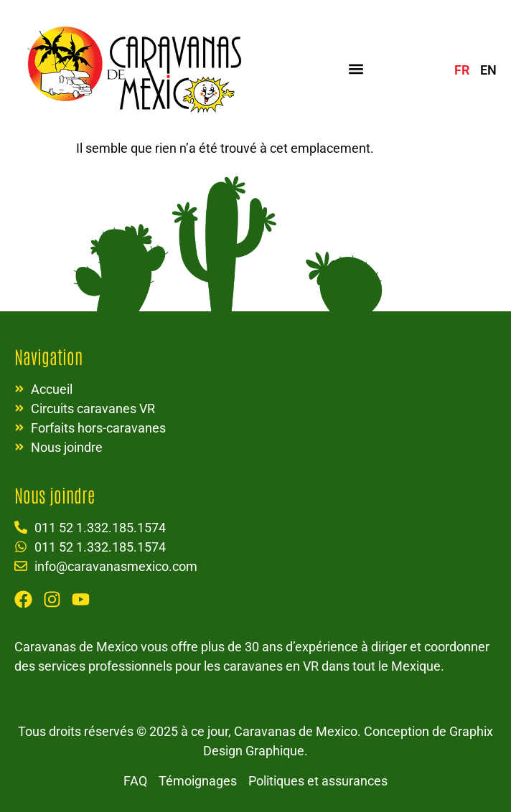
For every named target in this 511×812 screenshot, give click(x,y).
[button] (356, 69)
